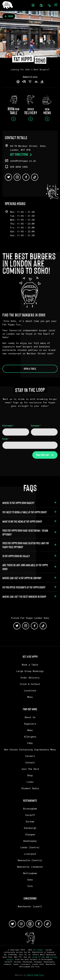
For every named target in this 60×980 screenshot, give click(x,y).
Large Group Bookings (30, 671)
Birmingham (30, 809)
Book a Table (30, 368)
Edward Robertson (35, 975)
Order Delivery (30, 678)
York (30, 886)
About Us (30, 717)
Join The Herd (30, 769)
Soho (30, 880)
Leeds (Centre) (30, 847)
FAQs (30, 743)
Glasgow (30, 834)
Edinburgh (30, 828)
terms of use (38, 957)
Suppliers (30, 724)
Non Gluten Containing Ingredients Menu (30, 750)
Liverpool (30, 854)
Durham (30, 821)
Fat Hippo (38, 950)
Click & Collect (30, 684)
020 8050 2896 (19, 167)
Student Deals (30, 788)
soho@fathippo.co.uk (23, 161)
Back (9, 16)
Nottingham (30, 873)
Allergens (30, 737)
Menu (30, 697)
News (30, 730)
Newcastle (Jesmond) (30, 867)
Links (30, 782)
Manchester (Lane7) (30, 906)
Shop (30, 775)
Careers (30, 756)
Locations (30, 690)
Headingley (30, 841)
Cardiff (30, 815)
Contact (30, 762)
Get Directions (21, 154)
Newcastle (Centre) (30, 860)
